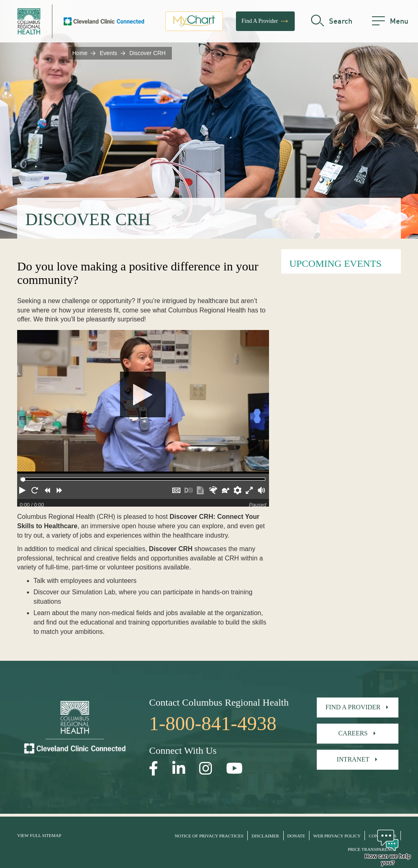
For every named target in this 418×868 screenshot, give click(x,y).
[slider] (23, 479)
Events (108, 53)
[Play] (143, 402)
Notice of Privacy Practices (209, 836)
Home (80, 53)
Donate (296, 836)
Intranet (353, 759)
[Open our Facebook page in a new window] (154, 769)
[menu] (390, 22)
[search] (332, 22)
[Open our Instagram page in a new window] (206, 769)
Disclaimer (265, 836)
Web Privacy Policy (337, 836)
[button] (23, 492)
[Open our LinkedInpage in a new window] (179, 769)
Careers (353, 733)
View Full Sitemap (39, 835)
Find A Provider (265, 22)
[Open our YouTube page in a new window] (235, 769)
